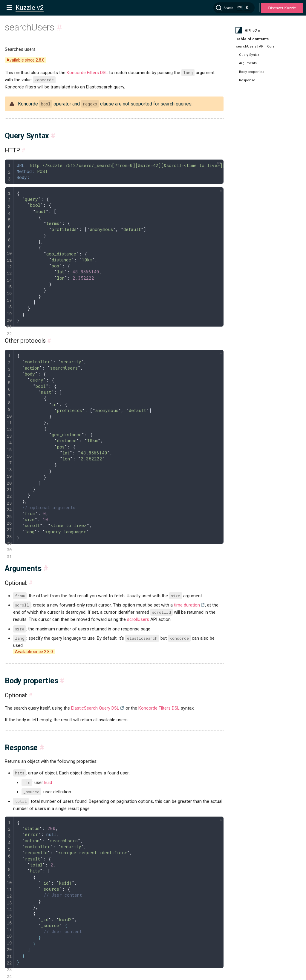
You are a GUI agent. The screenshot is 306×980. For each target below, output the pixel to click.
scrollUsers (138, 619)
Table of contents (252, 39)
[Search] (234, 8)
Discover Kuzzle (282, 8)
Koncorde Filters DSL (87, 73)
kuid (48, 783)
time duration (187, 605)
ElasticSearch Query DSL (95, 708)
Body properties (252, 72)
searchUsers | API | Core (255, 46)
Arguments (248, 63)
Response (247, 80)
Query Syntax (249, 55)
